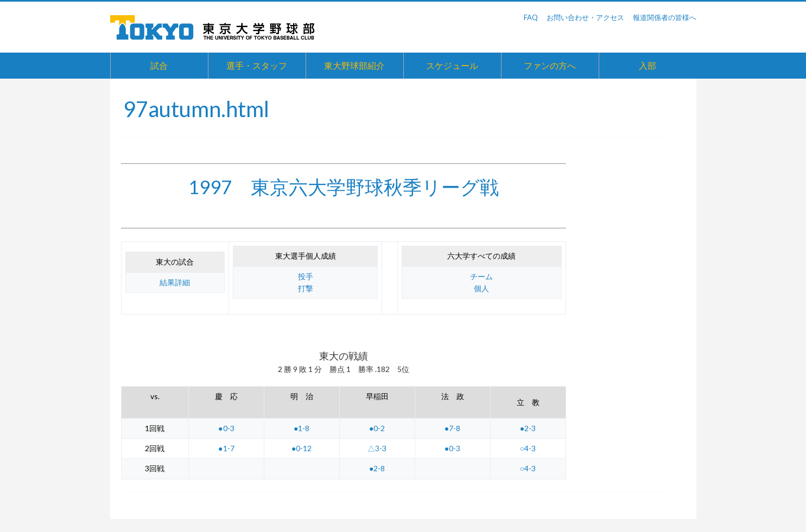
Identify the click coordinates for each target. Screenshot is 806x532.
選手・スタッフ (257, 65)
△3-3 (377, 448)
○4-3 (528, 448)
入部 (648, 65)
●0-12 (302, 448)
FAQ (531, 17)
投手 (306, 276)
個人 (481, 288)
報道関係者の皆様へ (665, 17)
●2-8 (377, 468)
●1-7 (226, 448)
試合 (159, 65)
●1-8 (302, 428)
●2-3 (528, 428)
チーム (481, 276)
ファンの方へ (550, 65)
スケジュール (452, 65)
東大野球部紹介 (354, 65)
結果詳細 (175, 282)
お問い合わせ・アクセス (585, 17)
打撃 (306, 288)
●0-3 (226, 428)
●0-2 (377, 428)
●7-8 (452, 428)
